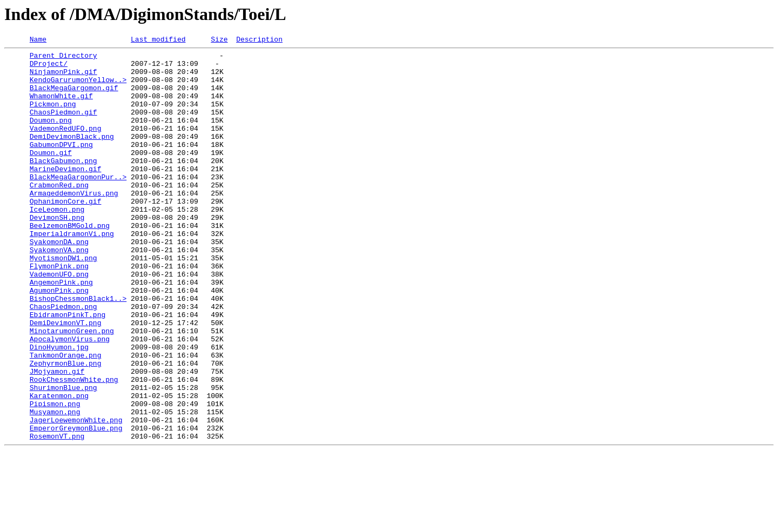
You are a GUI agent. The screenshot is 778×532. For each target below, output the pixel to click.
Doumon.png (51, 136)
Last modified (158, 41)
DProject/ (49, 68)
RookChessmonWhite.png (74, 447)
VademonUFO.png (59, 321)
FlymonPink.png (59, 311)
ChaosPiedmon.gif (63, 126)
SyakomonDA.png (59, 282)
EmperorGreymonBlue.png (76, 506)
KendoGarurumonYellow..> (78, 87)
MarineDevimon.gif (66, 194)
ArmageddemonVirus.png (74, 224)
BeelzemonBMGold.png (70, 262)
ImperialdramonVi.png (72, 272)
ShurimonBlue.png (63, 457)
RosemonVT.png (57, 515)
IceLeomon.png (57, 243)
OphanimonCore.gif (66, 233)
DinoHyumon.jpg (59, 408)
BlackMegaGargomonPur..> (78, 204)
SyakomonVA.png (59, 292)
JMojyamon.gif (57, 437)
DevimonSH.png (57, 253)
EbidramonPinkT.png (68, 369)
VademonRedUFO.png (66, 146)
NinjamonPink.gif (63, 78)
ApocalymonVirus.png (70, 399)
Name (38, 41)
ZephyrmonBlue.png (66, 428)
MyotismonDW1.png (63, 301)
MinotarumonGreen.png (72, 389)
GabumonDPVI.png (61, 165)
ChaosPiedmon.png (63, 360)
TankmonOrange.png (66, 418)
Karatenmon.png (59, 467)
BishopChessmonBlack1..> (78, 350)
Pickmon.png (53, 117)
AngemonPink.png (61, 331)
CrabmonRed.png (59, 214)
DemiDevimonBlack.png (72, 156)
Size (219, 41)
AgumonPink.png (59, 340)
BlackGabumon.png (63, 185)
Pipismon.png (55, 476)
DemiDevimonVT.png (66, 379)
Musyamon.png (55, 486)
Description (259, 41)
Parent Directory (63, 58)
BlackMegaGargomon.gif (74, 97)
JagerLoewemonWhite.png (76, 496)
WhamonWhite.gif (61, 107)
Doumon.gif (51, 175)
